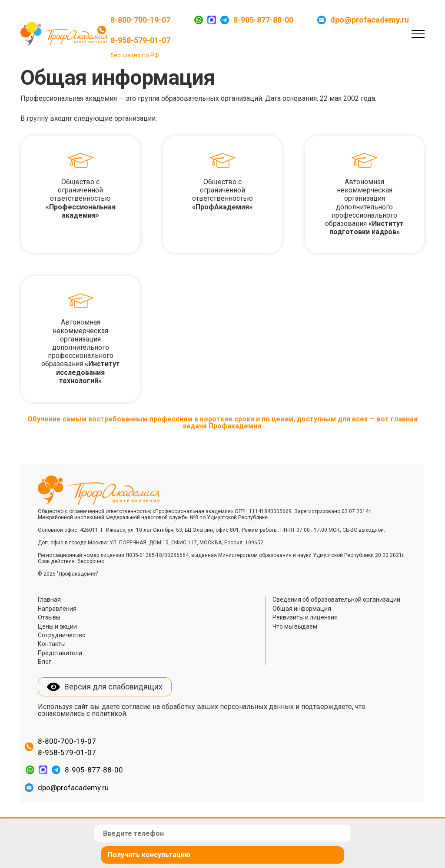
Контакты (52, 644)
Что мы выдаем (295, 626)
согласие (136, 707)
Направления (57, 609)
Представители (60, 653)
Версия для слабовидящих (113, 687)
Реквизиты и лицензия (305, 617)
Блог (45, 662)
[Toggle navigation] (418, 34)
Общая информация (302, 609)
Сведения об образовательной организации (336, 600)
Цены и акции (57, 626)
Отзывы (49, 617)
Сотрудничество (62, 635)
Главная (49, 600)
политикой (109, 714)
